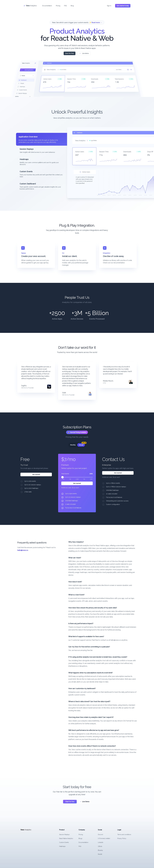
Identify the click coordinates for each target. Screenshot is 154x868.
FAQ (65, 5)
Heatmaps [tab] (24, 159)
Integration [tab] (107, 253)
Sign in (109, 5)
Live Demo (85, 802)
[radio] (73, 445)
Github (100, 846)
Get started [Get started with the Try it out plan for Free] (36, 474)
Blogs (80, 838)
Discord (100, 835)
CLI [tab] (63, 253)
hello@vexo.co (23, 550)
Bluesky (100, 850)
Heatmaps (62, 846)
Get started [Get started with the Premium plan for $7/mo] (77, 483)
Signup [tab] (23, 253)
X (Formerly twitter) (104, 838)
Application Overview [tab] (28, 137)
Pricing (58, 5)
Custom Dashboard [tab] (28, 184)
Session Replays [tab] (27, 149)
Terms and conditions (124, 835)
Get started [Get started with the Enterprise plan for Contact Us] (118, 473)
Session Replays (64, 835)
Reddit (100, 854)
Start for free (70, 54)
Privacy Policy (122, 838)
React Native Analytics (66, 838)
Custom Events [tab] (26, 172)
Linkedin (101, 842)
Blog (72, 5)
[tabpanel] (102, 163)
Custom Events (64, 842)
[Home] (30, 5)
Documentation (47, 5)
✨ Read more (96, 23)
